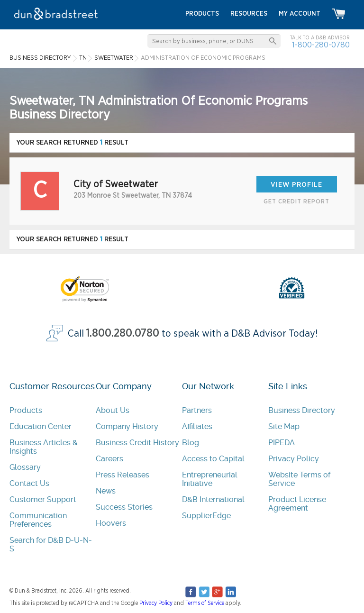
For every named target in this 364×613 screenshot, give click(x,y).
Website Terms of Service (299, 479)
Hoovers (111, 523)
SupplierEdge (206, 516)
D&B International (213, 499)
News (106, 491)
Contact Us (29, 483)
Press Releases (123, 475)
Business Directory (302, 410)
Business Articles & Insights (44, 447)
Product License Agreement (297, 504)
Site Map (284, 426)
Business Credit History (137, 443)
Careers (109, 459)
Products (26, 410)
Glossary (25, 467)
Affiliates (197, 426)
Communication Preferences (38, 520)
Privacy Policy (294, 459)
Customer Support (43, 499)
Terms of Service (205, 603)
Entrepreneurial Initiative (210, 479)
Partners (197, 410)
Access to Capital (213, 459)
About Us (113, 410)
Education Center (41, 426)
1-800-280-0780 (321, 45)
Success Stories (124, 507)
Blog (191, 443)
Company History (127, 426)
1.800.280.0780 (123, 334)
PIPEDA (282, 443)
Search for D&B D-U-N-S (51, 544)
